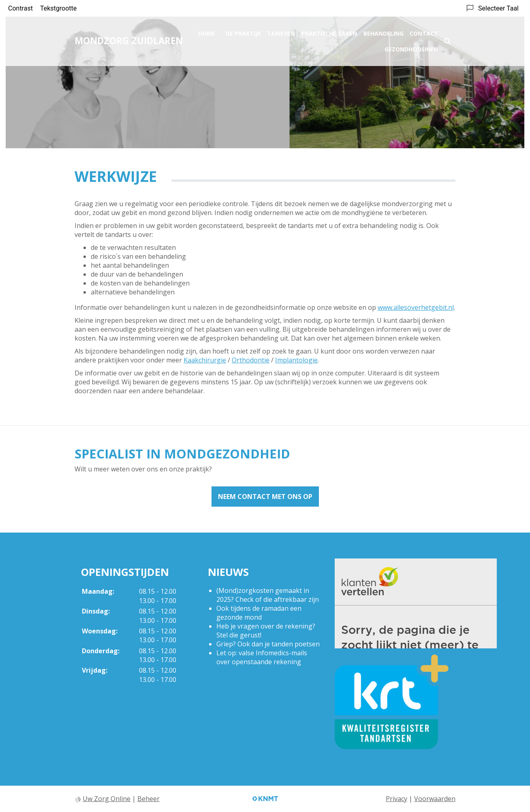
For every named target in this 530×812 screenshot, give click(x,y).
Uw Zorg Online (107, 799)
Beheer (149, 799)
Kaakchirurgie (205, 360)
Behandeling (384, 31)
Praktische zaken (329, 31)
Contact (424, 31)
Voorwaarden (435, 799)
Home (207, 31)
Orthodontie (251, 360)
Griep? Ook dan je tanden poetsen (268, 644)
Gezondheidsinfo (411, 47)
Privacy (396, 799)
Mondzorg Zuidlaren (129, 38)
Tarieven (281, 31)
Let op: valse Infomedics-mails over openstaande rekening (262, 657)
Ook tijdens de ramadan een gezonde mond (259, 613)
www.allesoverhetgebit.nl (416, 307)
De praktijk (243, 31)
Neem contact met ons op (265, 497)
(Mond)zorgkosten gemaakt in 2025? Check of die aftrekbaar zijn (268, 595)
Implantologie (296, 360)
